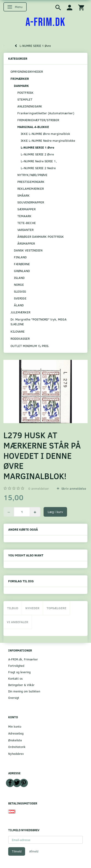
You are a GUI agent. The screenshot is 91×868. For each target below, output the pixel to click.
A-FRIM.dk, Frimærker (23, 659)
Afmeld (34, 851)
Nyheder (32, 608)
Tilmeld (17, 851)
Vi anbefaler (18, 622)
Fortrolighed (16, 666)
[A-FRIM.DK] (45, 22)
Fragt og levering (19, 672)
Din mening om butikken (24, 691)
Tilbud (13, 608)
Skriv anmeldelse (73, 488)
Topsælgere (56, 608)
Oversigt (14, 698)
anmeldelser (39, 488)
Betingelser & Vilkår (21, 685)
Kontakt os (15, 678)
